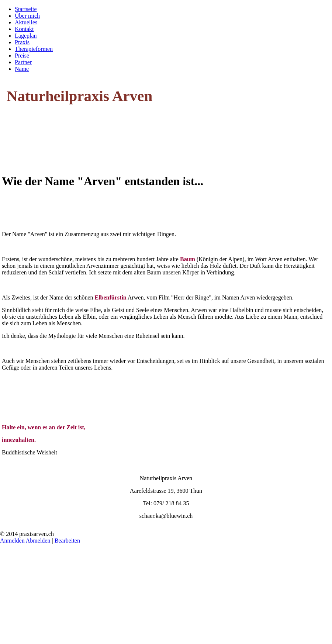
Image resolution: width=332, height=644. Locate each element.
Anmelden (12, 541)
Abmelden (39, 541)
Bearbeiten (67, 541)
